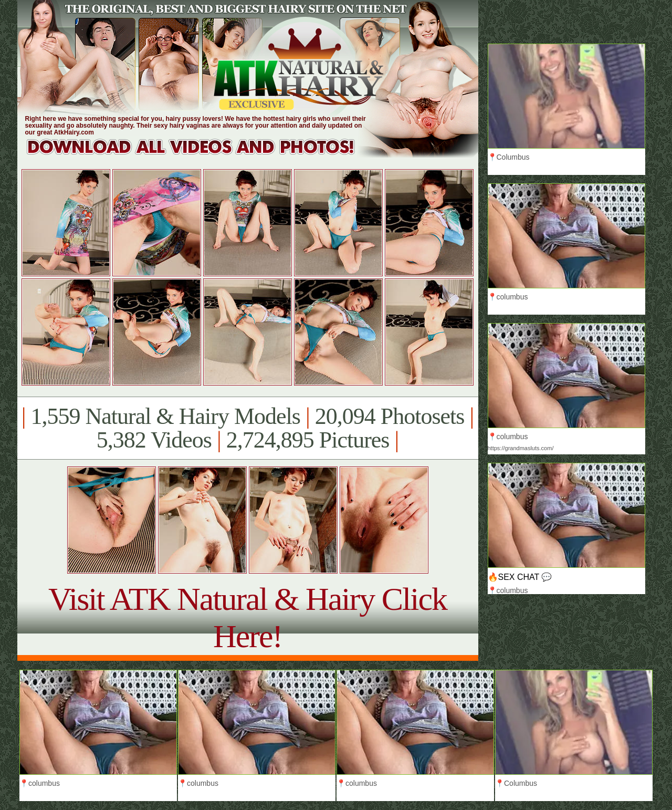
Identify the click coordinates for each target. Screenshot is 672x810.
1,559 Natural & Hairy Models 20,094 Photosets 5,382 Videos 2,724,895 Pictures (248, 428)
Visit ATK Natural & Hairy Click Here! (248, 617)
